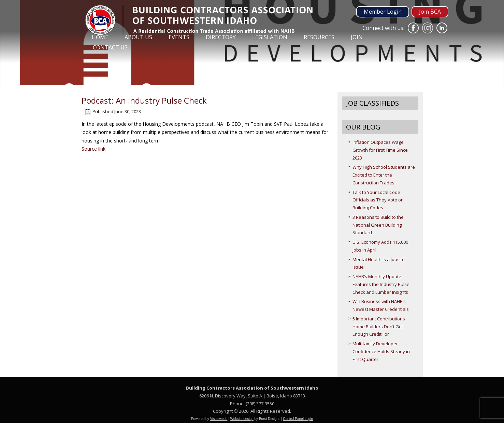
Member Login (383, 12)
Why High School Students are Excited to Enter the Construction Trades (384, 175)
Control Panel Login (298, 419)
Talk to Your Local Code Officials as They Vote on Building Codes (378, 200)
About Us (138, 37)
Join (357, 37)
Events (179, 37)
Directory (221, 37)
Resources (319, 37)
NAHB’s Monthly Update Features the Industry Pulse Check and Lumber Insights (381, 284)
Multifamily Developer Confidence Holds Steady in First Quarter (381, 351)
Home (100, 37)
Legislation (270, 37)
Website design (242, 419)
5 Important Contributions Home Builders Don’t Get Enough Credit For (379, 327)
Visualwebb (219, 419)
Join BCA (430, 12)
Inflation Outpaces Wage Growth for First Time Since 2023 (380, 150)
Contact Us (110, 47)
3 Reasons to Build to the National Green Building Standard (378, 225)
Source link (93, 149)
